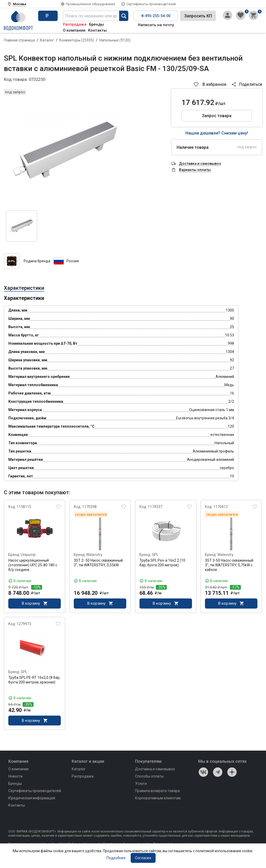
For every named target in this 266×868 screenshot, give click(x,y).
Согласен (143, 858)
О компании (74, 30)
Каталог (47, 40)
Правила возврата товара (157, 792)
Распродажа (75, 24)
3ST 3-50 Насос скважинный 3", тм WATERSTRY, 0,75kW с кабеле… (229, 565)
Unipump (28, 555)
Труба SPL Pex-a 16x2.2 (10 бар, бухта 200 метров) (162, 563)
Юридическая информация (32, 799)
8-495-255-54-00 (156, 16)
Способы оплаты (149, 777)
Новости (15, 777)
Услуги (141, 784)
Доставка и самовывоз (155, 770)
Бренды (97, 24)
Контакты (97, 30)
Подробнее (116, 858)
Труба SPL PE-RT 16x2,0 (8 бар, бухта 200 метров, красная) (34, 680)
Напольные (115, 40)
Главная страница (19, 40)
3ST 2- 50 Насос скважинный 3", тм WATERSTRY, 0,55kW (98, 563)
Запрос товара (217, 116)
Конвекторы (77, 40)
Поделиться (251, 84)
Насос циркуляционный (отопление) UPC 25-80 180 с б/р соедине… (33, 565)
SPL (155, 555)
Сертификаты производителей (151, 4)
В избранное (214, 84)
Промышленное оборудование (90, 4)
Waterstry (94, 555)
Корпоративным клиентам (158, 799)
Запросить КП (198, 16)
